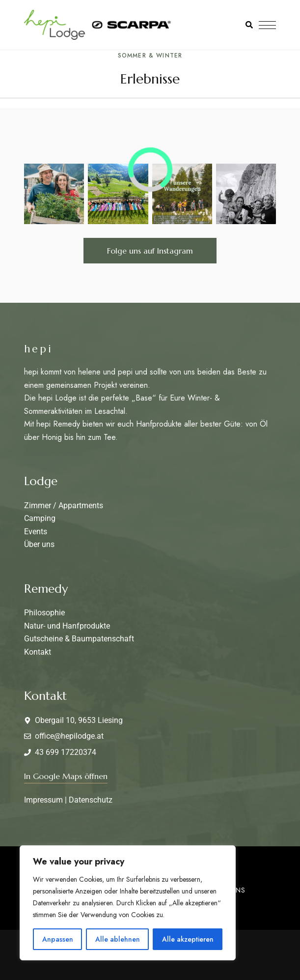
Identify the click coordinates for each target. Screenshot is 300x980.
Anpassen (58, 939)
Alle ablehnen (118, 939)
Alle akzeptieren (188, 939)
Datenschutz (91, 800)
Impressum (43, 800)
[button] (150, 251)
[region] (128, 903)
